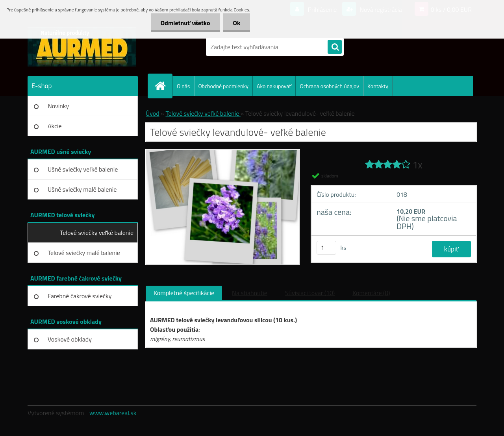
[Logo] (82, 47)
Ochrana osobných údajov (329, 86)
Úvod (153, 113)
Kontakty (378, 86)
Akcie (55, 126)
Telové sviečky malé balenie (84, 253)
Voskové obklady (70, 339)
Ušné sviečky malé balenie (82, 189)
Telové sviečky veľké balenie (97, 233)
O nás (183, 86)
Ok (236, 23)
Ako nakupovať (274, 86)
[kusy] (326, 248)
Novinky (58, 106)
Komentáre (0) (371, 293)
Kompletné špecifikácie (184, 293)
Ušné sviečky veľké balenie (83, 169)
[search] (335, 47)
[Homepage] (163, 86)
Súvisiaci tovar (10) (310, 293)
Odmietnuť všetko (185, 23)
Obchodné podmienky (223, 86)
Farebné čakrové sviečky (80, 296)
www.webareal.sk (113, 413)
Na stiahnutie (250, 293)
